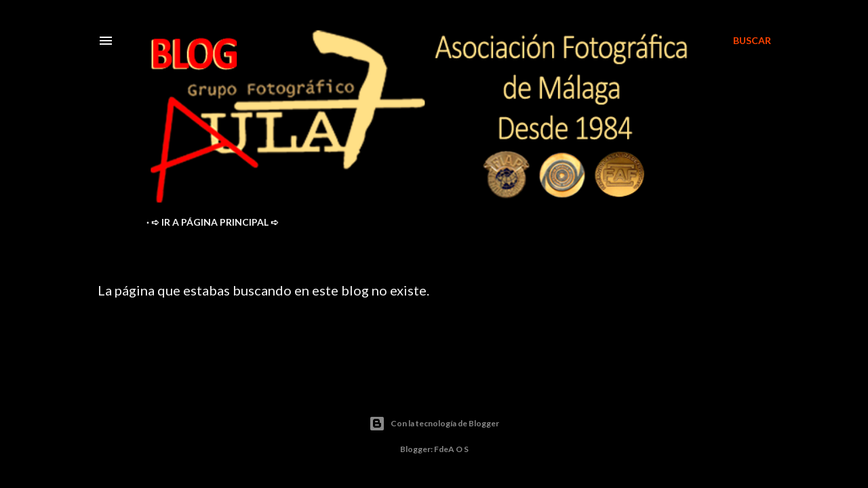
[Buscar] (752, 41)
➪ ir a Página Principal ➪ (215, 222)
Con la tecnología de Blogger (434, 424)
